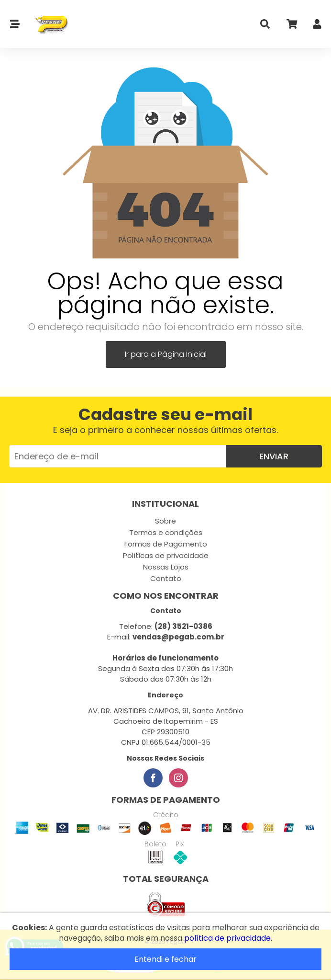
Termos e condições (166, 532)
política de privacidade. (228, 938)
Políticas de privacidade (166, 555)
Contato (166, 578)
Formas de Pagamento (166, 544)
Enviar (274, 456)
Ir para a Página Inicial (166, 354)
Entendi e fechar (165, 959)
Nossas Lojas (166, 567)
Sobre (165, 521)
